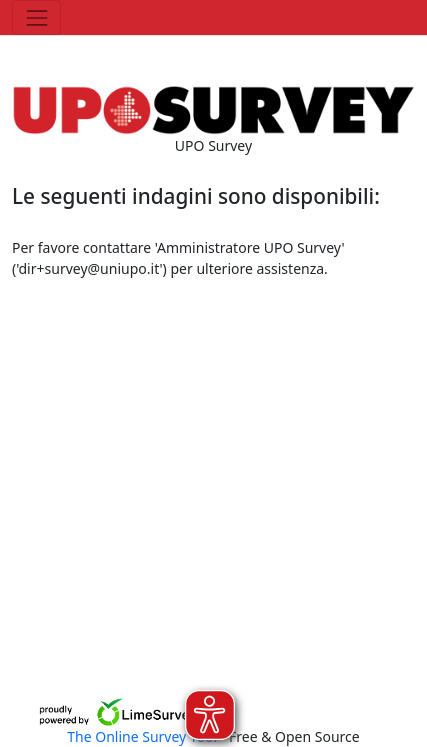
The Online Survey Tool (144, 736)
